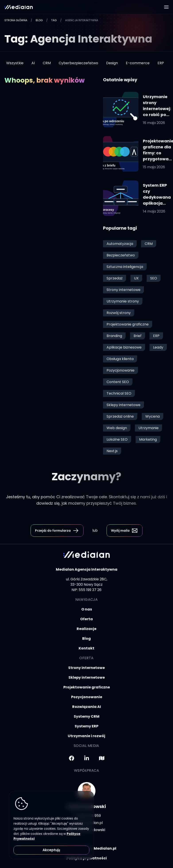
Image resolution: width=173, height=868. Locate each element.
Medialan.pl (105, 848)
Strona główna (16, 20)
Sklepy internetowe (87, 677)
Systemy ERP (86, 726)
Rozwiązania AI (87, 707)
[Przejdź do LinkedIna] (87, 758)
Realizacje (86, 629)
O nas (87, 609)
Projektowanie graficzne (87, 687)
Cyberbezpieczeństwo (78, 63)
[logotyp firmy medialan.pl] (19, 7)
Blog (39, 20)
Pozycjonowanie (87, 697)
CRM (47, 63)
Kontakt (86, 648)
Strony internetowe (86, 668)
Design (112, 63)
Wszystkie (15, 63)
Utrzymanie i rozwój (86, 736)
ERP (161, 63)
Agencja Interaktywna (82, 20)
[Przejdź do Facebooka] (72, 758)
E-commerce (138, 63)
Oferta (86, 619)
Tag (54, 20)
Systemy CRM (87, 716)
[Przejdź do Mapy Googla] (102, 758)
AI (33, 63)
